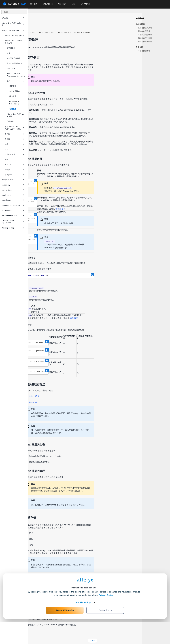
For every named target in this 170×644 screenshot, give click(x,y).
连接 (14, 144)
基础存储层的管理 (145, 42)
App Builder (13, 195)
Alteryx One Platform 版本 (13, 24)
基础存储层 (140, 24)
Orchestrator (13, 210)
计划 (14, 149)
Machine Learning (13, 215)
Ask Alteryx (13, 200)
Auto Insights (13, 190)
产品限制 (10, 121)
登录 (8, 53)
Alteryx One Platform (13, 30)
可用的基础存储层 (145, 35)
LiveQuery (13, 185)
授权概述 (13, 86)
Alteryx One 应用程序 (14, 36)
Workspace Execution (13, 205)
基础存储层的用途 (145, 28)
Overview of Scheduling (14, 102)
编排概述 (13, 96)
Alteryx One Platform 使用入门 (14, 42)
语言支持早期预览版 (14, 63)
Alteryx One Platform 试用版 (15, 115)
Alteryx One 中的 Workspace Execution (16, 75)
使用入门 (91, 25)
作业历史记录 (14, 154)
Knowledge (48, 4)
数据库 (14, 139)
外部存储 (139, 47)
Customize (105, 632)
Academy (62, 4)
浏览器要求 (11, 48)
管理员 (14, 170)
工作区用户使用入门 (14, 58)
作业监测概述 (14, 91)
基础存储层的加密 (145, 38)
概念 (15, 81)
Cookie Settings (84, 624)
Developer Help (13, 228)
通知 (7, 159)
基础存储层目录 (144, 31)
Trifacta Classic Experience (13, 222)
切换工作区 (11, 68)
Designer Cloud (13, 180)
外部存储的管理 (144, 51)
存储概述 (13, 109)
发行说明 (13, 18)
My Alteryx (85, 4)
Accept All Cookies (65, 632)
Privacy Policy (106, 617)
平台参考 (14, 175)
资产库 (14, 134)
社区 (73, 4)
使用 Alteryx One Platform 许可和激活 (14, 128)
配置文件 (14, 164)
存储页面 (103, 311)
